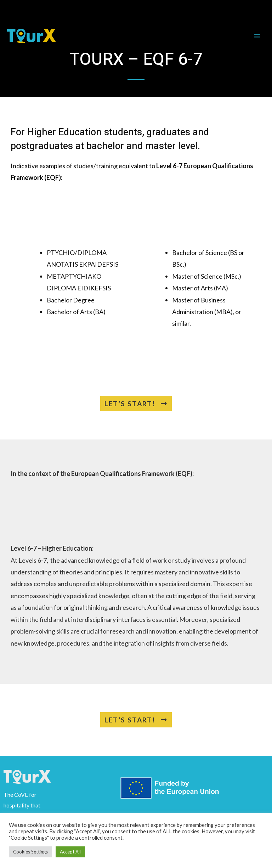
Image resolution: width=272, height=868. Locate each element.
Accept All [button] (70, 852)
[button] (136, 404)
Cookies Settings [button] (30, 852)
